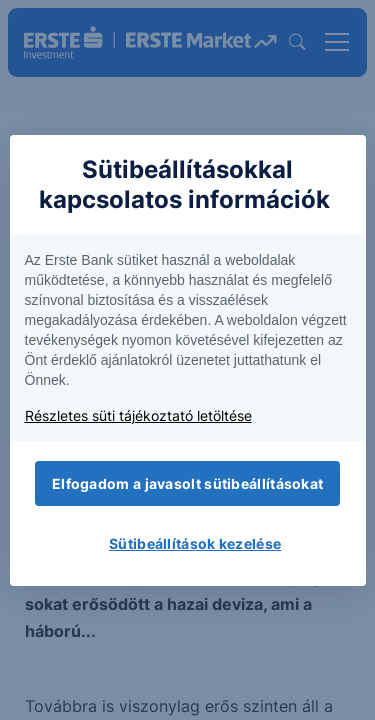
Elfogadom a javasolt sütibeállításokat (187, 483)
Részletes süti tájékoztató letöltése (138, 415)
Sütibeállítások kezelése (195, 543)
